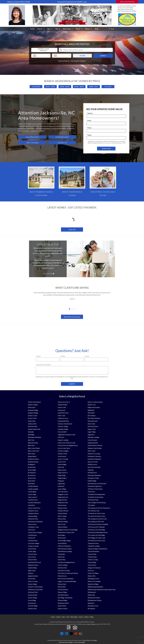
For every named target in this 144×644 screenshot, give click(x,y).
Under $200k (36, 87)
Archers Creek (32, 416)
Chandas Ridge (33, 516)
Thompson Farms (93, 543)
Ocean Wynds (62, 543)
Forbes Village (32, 598)
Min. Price (35, 56)
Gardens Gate (32, 609)
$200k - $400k (50, 87)
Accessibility (94, 640)
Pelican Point (62, 584)
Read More (48, 274)
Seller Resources (32, 137)
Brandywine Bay (33, 462)
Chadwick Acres (33, 511)
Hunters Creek (62, 454)
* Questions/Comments (43, 365)
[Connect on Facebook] (62, 634)
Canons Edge (32, 494)
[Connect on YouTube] (76, 634)
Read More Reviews (72, 317)
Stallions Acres (92, 464)
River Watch (92, 416)
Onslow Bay (62, 560)
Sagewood (91, 435)
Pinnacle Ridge (62, 600)
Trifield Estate (92, 557)
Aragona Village (33, 413)
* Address (90, 113)
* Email (89, 120)
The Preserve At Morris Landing (98, 524)
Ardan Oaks (32, 421)
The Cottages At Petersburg (97, 503)
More (112, 29)
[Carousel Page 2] (72, 309)
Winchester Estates (94, 598)
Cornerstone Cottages (35, 532)
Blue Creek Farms (34, 451)
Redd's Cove (92, 405)
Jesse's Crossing (63, 459)
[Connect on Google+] (81, 634)
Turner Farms (92, 565)
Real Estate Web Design (66, 642)
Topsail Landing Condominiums (97, 549)
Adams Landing (33, 405)
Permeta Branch (63, 589)
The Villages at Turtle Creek (97, 538)
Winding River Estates (95, 600)
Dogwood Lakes (33, 565)
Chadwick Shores (33, 513)
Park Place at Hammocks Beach (68, 573)
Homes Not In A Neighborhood (68, 445)
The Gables (91, 505)
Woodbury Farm (93, 606)
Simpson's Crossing (94, 454)
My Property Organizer (79, 61)
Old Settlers (62, 554)
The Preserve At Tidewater (96, 527)
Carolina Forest (33, 500)
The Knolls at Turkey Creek (96, 513)
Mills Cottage (62, 516)
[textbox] (87, 50)
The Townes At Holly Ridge (96, 535)
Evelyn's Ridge (32, 584)
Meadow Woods (63, 511)
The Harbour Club (93, 511)
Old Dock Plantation (64, 546)
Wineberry (91, 603)
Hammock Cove (63, 418)
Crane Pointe (32, 549)
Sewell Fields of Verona (95, 445)
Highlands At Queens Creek (66, 435)
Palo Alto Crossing (64, 570)
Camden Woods (33, 486)
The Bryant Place (93, 500)
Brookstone (32, 475)
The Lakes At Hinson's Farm (96, 516)
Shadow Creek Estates (95, 448)
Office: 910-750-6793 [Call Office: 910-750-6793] (127, 2)
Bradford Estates (33, 459)
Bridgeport (31, 464)
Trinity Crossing (93, 560)
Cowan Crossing (33, 546)
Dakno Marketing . (80, 642)
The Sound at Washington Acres (98, 532)
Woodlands (91, 609)
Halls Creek (61, 416)
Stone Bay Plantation (94, 475)
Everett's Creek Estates (35, 587)
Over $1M (108, 87)
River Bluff (91, 413)
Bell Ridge (31, 435)
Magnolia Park (62, 500)
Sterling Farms (92, 473)
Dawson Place (32, 560)
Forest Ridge (32, 600)
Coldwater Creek (33, 527)
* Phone (89, 128)
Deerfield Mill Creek (34, 562)
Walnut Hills (92, 576)
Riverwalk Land (93, 421)
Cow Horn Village (34, 543)
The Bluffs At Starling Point (96, 494)
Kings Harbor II (63, 473)
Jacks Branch (62, 456)
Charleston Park (33, 519)
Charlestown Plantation (35, 522)
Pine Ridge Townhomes (65, 598)
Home (32, 29)
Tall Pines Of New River (95, 489)
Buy (64, 617)
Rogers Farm (92, 429)
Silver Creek (92, 451)
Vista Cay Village (93, 573)
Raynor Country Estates (95, 402)
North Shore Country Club (66, 532)
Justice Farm (62, 462)
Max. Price (55, 56)
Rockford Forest (93, 426)
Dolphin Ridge (32, 568)
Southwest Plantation (94, 459)
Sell (68, 617)
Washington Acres (93, 579)
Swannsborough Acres (95, 486)
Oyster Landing (63, 565)
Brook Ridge (32, 470)
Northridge (61, 535)
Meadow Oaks (62, 508)
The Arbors (91, 492)
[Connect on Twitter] (71, 634)
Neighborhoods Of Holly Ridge (68, 530)
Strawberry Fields (93, 478)
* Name (89, 135)
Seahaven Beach (93, 443)
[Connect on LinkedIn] (67, 634)
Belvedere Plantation (35, 437)
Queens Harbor (63, 609)
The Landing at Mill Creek (96, 522)
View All (72, 230)
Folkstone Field (33, 592)
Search (103, 56)
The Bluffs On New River (96, 497)
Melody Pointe (62, 513)
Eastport (31, 573)
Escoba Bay (32, 579)
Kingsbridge (62, 475)
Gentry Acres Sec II (64, 402)
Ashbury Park (32, 424)
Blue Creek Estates (34, 448)
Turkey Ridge (92, 562)
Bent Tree (31, 440)
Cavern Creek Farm (34, 508)
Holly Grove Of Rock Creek (66, 443)
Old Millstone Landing (65, 551)
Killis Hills (61, 467)
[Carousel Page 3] (75, 309)
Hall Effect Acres (63, 413)
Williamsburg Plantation (95, 587)
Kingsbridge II (62, 478)
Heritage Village (63, 429)
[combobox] (44, 50)
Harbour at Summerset (65, 424)
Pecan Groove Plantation (66, 579)
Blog (96, 29)
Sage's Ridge (92, 432)
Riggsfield (91, 410)
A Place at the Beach (34, 402)
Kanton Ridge (62, 464)
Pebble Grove (62, 576)
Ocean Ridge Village (64, 541)
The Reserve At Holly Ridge (96, 530)
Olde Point (61, 557)
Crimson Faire (32, 554)
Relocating (74, 617)
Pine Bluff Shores (63, 595)
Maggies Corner (63, 494)
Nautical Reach (63, 527)
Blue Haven (32, 454)
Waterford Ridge (93, 584)
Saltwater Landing (93, 437)
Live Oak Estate (63, 492)
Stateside (91, 470)
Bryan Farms (32, 478)
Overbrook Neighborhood (66, 562)
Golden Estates (63, 405)
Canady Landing (33, 489)
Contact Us (62, 143)
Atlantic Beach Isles (34, 429)
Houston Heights (63, 451)
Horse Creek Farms (64, 448)
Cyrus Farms (32, 557)
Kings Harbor (62, 470)
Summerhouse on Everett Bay (97, 484)
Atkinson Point (33, 426)
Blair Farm (31, 445)
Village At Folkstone (94, 568)
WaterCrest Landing (94, 581)
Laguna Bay (61, 484)
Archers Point (32, 418)
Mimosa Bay (62, 519)
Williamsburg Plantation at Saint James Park (102, 589)
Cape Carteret (32, 497)
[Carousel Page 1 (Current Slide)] (69, 309)
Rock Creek (91, 424)
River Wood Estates (94, 418)
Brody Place (32, 467)
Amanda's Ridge (33, 410)
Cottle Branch (32, 535)
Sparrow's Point (93, 462)
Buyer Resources (62, 137)
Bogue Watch (32, 456)
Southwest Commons (94, 456)
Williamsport (92, 592)
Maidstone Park (63, 503)
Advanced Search (64, 61)
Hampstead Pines (63, 421)
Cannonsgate (32, 492)
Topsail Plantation (93, 551)
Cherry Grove (32, 524)
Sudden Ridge (92, 481)
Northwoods (62, 538)
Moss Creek (62, 524)
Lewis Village (62, 489)
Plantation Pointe (63, 603)
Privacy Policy (86, 640)
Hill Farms (61, 437)
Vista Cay (91, 570)
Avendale (31, 432)
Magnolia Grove (63, 497)
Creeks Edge (32, 551)
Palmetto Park (62, 568)
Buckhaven (31, 484)
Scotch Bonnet (92, 440)
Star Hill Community (94, 467)
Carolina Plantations (34, 503)
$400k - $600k (65, 87)
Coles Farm (31, 530)
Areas (81, 617)
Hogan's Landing (63, 440)
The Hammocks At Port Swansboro (99, 508)
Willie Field (91, 595)
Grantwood (61, 410)
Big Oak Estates (33, 443)
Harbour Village (63, 426)
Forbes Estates (33, 595)
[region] (72, 301)
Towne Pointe (92, 554)
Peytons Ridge (62, 592)
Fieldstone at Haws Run (35, 589)
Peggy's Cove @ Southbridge (67, 581)
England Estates (33, 576)
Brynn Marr (32, 481)
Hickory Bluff (62, 432)
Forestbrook (32, 603)
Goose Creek (62, 407)
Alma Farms (32, 407)
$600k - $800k (79, 87)
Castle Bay (31, 505)
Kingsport (61, 481)
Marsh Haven (62, 505)
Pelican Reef (62, 587)
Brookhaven (32, 473)
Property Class (43, 50)
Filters (82, 56)
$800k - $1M (94, 87)
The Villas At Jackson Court (96, 541)
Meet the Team (32, 143)
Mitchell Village (63, 522)
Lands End (61, 486)
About (87, 617)
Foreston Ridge (33, 606)
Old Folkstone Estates (65, 549)
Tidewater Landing (94, 546)
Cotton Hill (31, 538)
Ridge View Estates (94, 407)
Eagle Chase (32, 570)
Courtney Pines (33, 541)
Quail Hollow (62, 606)
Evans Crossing (33, 581)
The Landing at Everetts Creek (97, 519)
